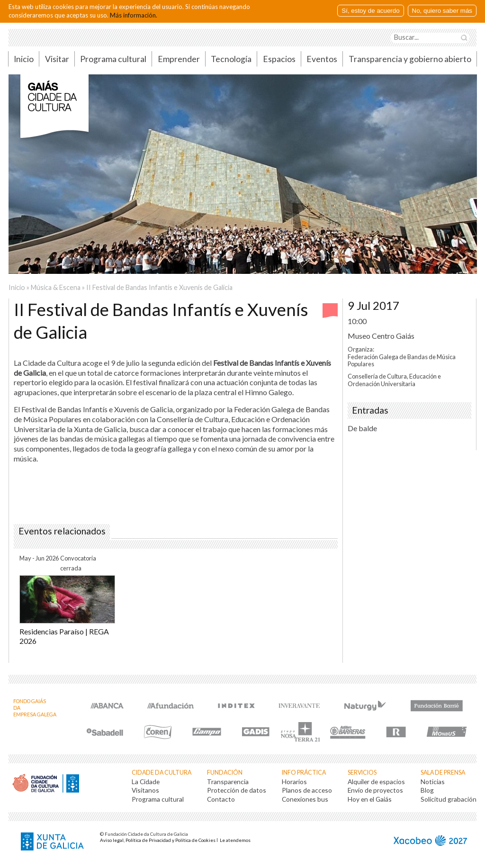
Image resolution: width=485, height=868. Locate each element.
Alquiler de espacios (376, 782)
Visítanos (145, 790)
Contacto (221, 799)
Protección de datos (237, 790)
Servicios (362, 773)
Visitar (57, 59)
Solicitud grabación (449, 799)
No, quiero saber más (442, 11)
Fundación (225, 773)
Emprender (179, 59)
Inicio (24, 59)
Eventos (322, 59)
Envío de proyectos (375, 790)
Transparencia (228, 782)
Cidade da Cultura (162, 773)
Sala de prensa (443, 773)
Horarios (294, 782)
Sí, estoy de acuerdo (370, 11)
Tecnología (231, 59)
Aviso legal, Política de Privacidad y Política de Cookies (158, 840)
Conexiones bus (305, 799)
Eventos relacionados (62, 531)
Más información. (134, 15)
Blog (427, 790)
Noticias (433, 782)
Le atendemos (235, 840)
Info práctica (304, 773)
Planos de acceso (307, 790)
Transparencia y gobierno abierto (410, 59)
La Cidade (146, 782)
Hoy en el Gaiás (370, 799)
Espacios (279, 59)
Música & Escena (56, 287)
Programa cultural (113, 59)
